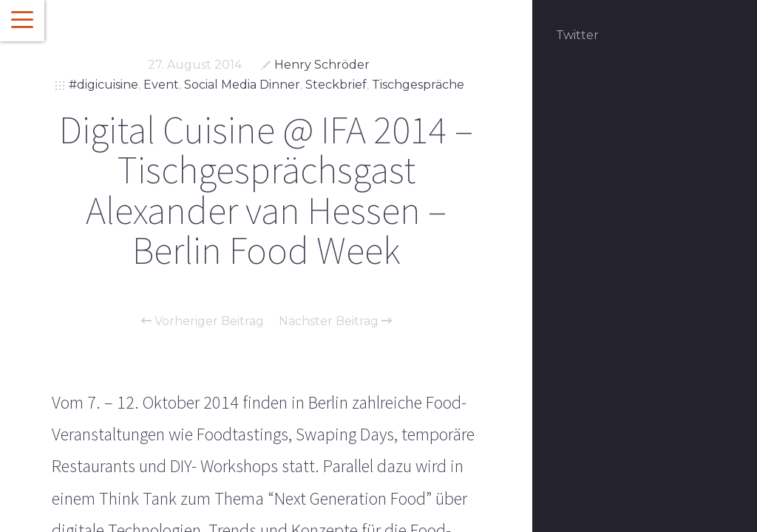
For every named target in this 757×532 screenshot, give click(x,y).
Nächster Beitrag (335, 321)
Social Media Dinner (242, 85)
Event (161, 85)
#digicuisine (103, 85)
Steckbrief (336, 85)
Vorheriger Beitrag (203, 321)
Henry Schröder (322, 65)
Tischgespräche (418, 85)
